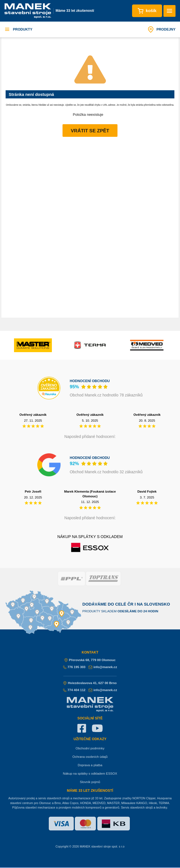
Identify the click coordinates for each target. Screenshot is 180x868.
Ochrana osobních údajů (90, 757)
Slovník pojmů (90, 782)
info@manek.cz (103, 667)
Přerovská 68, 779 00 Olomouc (90, 660)
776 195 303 (74, 667)
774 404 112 (74, 690)
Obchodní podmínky (90, 748)
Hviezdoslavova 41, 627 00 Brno (90, 683)
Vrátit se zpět (90, 131)
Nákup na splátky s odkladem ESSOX (90, 774)
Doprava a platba (90, 765)
